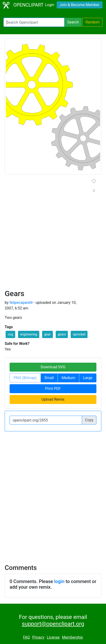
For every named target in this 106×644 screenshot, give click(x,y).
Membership (72, 637)
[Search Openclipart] (34, 22)
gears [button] (62, 334)
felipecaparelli (21, 303)
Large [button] (88, 378)
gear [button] (48, 334)
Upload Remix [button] (53, 399)
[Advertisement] (53, 234)
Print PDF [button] (53, 389)
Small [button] (49, 378)
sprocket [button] (79, 334)
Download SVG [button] (53, 367)
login (59, 581)
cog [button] (10, 334)
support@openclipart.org (53, 624)
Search (73, 22)
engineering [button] (29, 334)
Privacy (38, 637)
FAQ (27, 637)
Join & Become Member (80, 5)
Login (49, 5)
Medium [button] (68, 378)
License (53, 637)
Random (92, 22)
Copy (89, 420)
